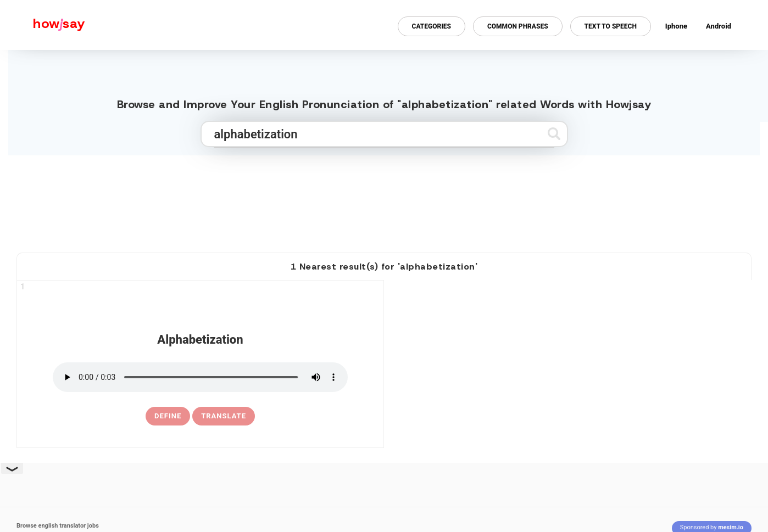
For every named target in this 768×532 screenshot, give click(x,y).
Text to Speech (611, 26)
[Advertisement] (384, 199)
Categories (432, 26)
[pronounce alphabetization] (200, 377)
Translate (224, 416)
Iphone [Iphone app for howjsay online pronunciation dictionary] (676, 26)
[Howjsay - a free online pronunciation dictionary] (43, 25)
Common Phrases (518, 26)
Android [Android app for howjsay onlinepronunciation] (719, 26)
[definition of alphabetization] (168, 416)
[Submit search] (554, 134)
